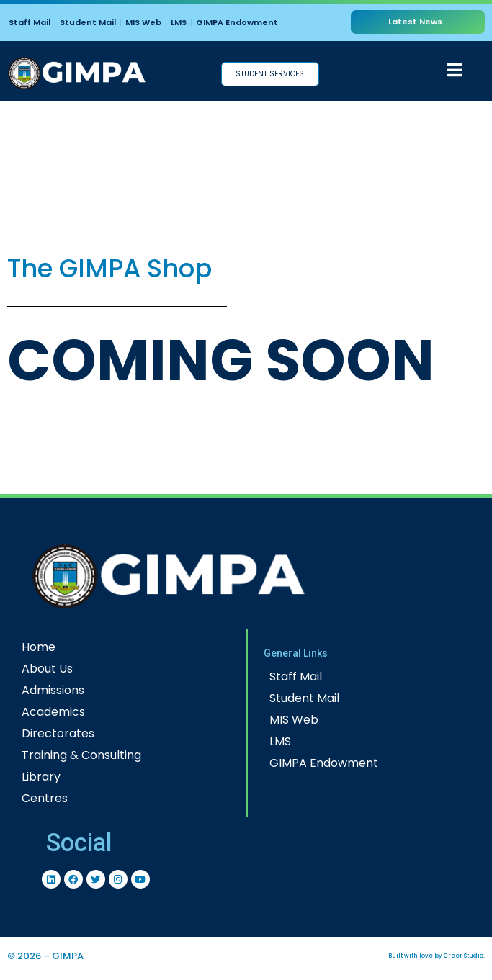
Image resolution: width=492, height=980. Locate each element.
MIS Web (143, 22)
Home (39, 647)
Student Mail (88, 22)
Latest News (415, 22)
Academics (53, 712)
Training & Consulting (81, 755)
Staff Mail (30, 22)
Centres (45, 798)
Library (41, 777)
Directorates (58, 733)
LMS (179, 22)
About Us (47, 669)
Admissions (53, 690)
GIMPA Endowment (237, 22)
